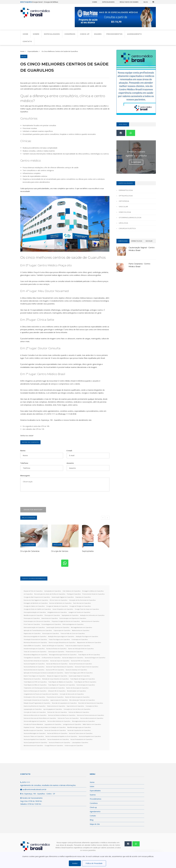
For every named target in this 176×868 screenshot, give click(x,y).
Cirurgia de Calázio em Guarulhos (34, 606)
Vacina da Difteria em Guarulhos (57, 733)
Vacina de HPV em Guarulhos (55, 670)
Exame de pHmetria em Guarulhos (35, 706)
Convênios (70, 34)
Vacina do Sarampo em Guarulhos (76, 670)
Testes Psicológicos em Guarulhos (59, 639)
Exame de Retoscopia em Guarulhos (35, 691)
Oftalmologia (29, 545)
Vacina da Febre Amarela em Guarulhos (36, 661)
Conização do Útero (92, 706)
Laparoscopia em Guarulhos (59, 700)
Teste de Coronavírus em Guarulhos (35, 652)
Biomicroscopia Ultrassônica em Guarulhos (62, 642)
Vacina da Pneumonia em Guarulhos (80, 664)
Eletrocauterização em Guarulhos (34, 627)
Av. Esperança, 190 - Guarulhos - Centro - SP (38, 794)
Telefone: (24, 463)
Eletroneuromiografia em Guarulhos (35, 636)
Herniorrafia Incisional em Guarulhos (92, 718)
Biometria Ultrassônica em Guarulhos (35, 642)
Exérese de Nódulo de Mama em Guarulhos (62, 715)
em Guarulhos (28, 594)
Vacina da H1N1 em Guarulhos (80, 661)
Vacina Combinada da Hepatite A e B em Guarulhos (61, 736)
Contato (27, 41)
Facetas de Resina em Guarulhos (56, 649)
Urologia (123, 223)
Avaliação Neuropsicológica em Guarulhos (61, 636)
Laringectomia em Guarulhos (72, 724)
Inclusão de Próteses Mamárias (33, 724)
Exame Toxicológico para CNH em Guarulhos (79, 673)
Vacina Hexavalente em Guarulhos (58, 739)
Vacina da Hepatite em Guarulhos (34, 664)
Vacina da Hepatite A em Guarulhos (90, 736)
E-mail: (69, 451)
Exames (98, 34)
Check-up (85, 34)
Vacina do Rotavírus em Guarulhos (59, 742)
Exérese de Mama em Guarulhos (79, 712)
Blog (146, 2)
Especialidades (108, 2)
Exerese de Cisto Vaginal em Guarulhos (36, 600)
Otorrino (88, 545)
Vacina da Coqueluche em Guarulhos (79, 730)
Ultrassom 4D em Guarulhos (57, 691)
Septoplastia (88, 551)
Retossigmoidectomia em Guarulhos (83, 721)
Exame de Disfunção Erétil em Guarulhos (81, 649)
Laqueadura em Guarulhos (53, 724)
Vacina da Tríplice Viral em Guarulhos (87, 667)
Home (25, 34)
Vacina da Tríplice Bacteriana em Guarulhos (60, 667)
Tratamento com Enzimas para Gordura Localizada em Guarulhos (44, 688)
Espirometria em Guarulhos (75, 706)
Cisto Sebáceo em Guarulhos (72, 591)
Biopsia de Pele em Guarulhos (33, 591)
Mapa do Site (95, 824)
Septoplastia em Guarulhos (70, 615)
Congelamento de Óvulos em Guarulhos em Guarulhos (41, 694)
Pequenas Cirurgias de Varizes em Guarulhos (66, 621)
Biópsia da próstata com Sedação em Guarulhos (51, 727)
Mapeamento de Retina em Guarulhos (89, 642)
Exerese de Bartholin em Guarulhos (60, 603)
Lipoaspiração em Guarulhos (33, 709)
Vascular (57, 545)
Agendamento (134, 34)
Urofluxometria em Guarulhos (51, 658)
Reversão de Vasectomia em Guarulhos (91, 703)
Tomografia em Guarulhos (32, 658)
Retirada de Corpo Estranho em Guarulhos (55, 679)
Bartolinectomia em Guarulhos (33, 745)
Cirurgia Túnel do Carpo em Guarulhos (87, 609)
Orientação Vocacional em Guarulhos (35, 639)
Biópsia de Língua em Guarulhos (57, 676)
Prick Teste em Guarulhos (32, 624)
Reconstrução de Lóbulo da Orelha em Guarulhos (50, 594)
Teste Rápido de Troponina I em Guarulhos (62, 685)
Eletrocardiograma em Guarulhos (73, 624)
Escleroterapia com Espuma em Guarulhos (73, 618)
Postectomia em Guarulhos (74, 652)
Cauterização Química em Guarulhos (58, 627)
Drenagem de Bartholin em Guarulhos (36, 603)
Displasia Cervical (29, 727)
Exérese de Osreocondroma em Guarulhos (90, 715)
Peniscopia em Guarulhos (32, 618)
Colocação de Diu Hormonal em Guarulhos (82, 600)
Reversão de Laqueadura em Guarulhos (64, 703)
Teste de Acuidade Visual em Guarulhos (78, 646)
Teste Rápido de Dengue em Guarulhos (82, 679)
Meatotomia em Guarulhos (32, 679)
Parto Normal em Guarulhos (82, 603)
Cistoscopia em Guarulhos (56, 652)
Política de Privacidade (94, 863)
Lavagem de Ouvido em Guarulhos (79, 612)
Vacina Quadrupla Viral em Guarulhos (35, 742)
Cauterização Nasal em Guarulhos (79, 676)
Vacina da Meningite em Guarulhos (35, 733)
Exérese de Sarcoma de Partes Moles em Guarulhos (40, 718)
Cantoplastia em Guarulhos (53, 591)
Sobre (95, 2)
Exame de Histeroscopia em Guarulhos (77, 697)
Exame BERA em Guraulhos (32, 646)
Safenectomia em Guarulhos (90, 621)
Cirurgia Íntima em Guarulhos (54, 745)
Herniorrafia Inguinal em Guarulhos (35, 721)
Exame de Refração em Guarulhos (53, 646)
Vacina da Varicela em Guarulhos (34, 670)
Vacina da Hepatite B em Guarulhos (35, 739)
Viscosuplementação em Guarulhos (35, 612)
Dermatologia (126, 190)
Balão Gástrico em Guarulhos (92, 724)
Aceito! (75, 863)
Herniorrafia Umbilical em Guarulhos (59, 721)
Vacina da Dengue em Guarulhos (95, 658)
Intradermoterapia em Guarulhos (34, 649)
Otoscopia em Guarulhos (52, 615)
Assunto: (70, 463)
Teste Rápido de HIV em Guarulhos (89, 655)
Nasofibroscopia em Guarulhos (33, 615)
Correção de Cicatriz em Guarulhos (35, 712)
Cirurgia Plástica (127, 228)
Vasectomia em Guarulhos (50, 618)
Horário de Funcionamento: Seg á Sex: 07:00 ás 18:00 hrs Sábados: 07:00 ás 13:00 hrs (32, 801)
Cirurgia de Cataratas (30, 551)
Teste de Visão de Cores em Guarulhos (73, 633)
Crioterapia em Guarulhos (80, 639)
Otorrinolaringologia (130, 218)
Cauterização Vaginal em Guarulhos (63, 597)
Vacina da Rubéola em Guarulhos (34, 667)
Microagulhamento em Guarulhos (81, 627)
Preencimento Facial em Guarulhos (93, 594)
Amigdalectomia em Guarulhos (57, 612)
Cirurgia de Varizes (60, 551)
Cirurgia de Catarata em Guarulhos (57, 606)
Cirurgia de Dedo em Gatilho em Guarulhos (37, 609)
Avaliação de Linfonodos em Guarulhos (92, 615)
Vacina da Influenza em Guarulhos (57, 664)
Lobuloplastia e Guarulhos (80, 742)
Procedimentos (114, 34)
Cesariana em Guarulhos (83, 597)
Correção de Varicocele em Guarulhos (72, 694)
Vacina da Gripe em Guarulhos (60, 661)
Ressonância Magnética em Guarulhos (36, 655)
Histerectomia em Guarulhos (56, 706)
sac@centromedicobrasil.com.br (33, 789)
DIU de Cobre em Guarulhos (59, 600)
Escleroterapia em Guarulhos (86, 685)
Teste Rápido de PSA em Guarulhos (85, 682)
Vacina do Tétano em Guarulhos (34, 736)
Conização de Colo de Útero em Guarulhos (77, 709)
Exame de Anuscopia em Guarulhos (77, 688)
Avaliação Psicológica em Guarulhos (87, 636)
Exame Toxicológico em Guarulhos (35, 676)
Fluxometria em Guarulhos (55, 697)
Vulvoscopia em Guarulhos (51, 633)
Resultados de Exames (129, 2)
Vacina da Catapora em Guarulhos (73, 658)
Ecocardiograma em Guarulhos (51, 624)
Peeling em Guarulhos (74, 594)
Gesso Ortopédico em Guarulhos (63, 609)
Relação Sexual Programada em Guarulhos (37, 703)
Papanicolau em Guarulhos (32, 633)
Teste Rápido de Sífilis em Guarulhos (35, 685)
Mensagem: (25, 476)
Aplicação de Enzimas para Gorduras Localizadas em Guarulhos (43, 673)
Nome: (23, 451)
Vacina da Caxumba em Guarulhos (55, 730)
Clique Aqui (136, 162)
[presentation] (38, 499)
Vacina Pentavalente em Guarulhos (81, 739)
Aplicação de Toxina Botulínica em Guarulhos (38, 630)
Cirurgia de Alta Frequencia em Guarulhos (37, 597)
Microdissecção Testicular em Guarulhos (82, 700)
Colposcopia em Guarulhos (62, 630)
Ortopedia (124, 201)
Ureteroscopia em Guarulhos (74, 745)
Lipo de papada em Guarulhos (53, 709)
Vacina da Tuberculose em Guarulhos (81, 733)
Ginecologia (125, 212)
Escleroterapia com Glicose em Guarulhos (37, 621)
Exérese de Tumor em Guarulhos (68, 718)
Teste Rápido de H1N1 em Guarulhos (35, 682)
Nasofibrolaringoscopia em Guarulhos (79, 727)
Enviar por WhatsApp (33, 510)
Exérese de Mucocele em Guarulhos (35, 715)
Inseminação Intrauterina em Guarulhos (36, 700)
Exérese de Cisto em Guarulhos (57, 712)
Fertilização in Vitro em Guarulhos (34, 697)
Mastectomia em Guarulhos (81, 630)
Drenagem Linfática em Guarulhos (93, 591)
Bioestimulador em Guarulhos (76, 691)
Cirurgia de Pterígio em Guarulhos (80, 606)
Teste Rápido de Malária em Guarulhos (60, 682)
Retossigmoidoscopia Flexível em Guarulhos (63, 655)
